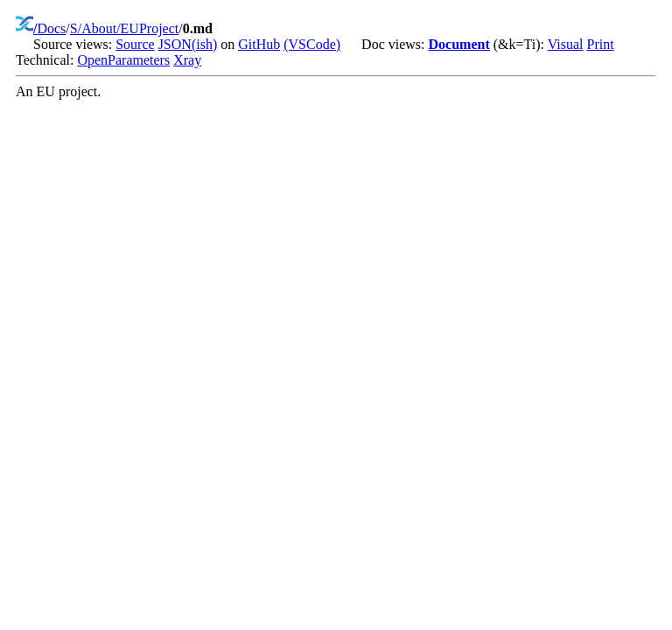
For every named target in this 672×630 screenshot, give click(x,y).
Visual (566, 44)
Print (601, 44)
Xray (187, 60)
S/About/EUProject (124, 28)
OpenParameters (123, 60)
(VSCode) (312, 44)
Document (459, 44)
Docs (51, 28)
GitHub (259, 44)
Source (135, 44)
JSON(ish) (188, 44)
